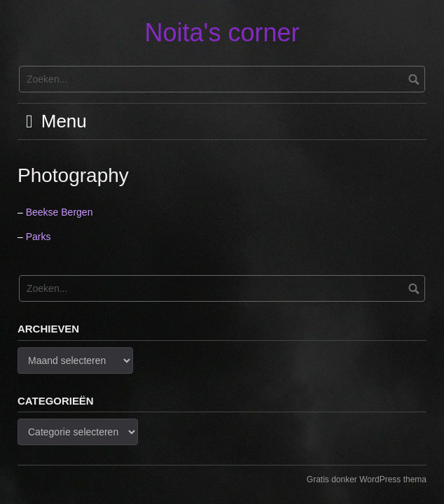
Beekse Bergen (60, 212)
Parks (39, 237)
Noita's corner (222, 33)
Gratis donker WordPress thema (367, 479)
